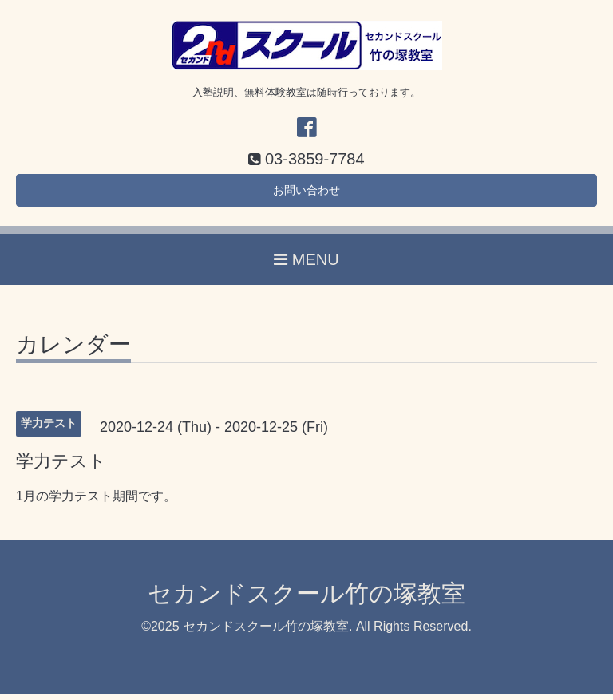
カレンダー (73, 352)
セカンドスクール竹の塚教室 (306, 600)
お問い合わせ (306, 194)
